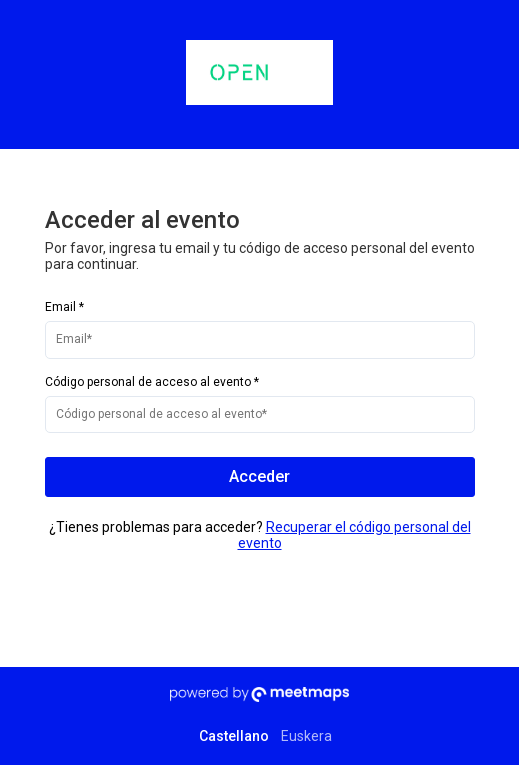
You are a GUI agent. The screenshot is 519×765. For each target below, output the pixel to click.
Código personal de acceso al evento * (152, 382)
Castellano (234, 736)
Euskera (306, 736)
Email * (64, 307)
